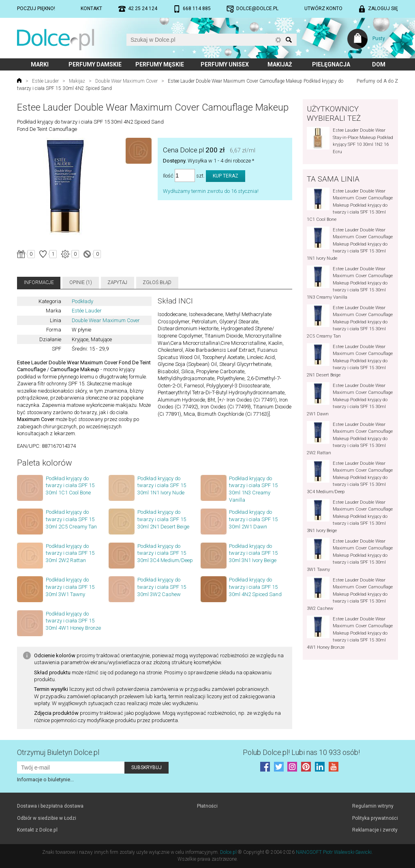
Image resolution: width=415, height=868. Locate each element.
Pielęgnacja (331, 64)
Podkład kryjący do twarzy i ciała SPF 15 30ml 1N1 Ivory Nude (162, 485)
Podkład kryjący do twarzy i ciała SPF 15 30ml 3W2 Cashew (162, 587)
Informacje (39, 282)
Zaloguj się (383, 9)
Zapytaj (117, 282)
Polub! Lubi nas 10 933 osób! (301, 752)
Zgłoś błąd (157, 282)
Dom (379, 64)
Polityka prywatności (375, 818)
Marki (40, 64)
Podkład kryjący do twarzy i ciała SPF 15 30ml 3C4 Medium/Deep (165, 553)
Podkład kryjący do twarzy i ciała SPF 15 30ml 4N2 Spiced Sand (255, 587)
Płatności (207, 806)
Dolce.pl (228, 852)
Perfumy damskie (95, 64)
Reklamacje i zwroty (375, 830)
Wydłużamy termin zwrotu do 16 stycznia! (211, 191)
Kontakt (91, 9)
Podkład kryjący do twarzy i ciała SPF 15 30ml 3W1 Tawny (70, 587)
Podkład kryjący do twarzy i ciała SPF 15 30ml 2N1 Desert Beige (163, 519)
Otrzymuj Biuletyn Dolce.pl (58, 752)
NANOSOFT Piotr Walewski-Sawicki (334, 852)
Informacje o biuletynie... (45, 779)
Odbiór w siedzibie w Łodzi (47, 818)
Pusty (379, 38)
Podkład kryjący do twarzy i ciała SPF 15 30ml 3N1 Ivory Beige (253, 553)
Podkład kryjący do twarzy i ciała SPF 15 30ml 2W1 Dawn (253, 519)
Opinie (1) (81, 282)
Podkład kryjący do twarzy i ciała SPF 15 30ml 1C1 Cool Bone (70, 485)
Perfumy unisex (225, 64)
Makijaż (280, 64)
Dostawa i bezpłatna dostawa (50, 806)
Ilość (168, 176)
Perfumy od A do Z (377, 81)
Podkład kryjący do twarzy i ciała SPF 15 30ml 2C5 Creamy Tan (71, 519)
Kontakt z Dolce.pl (37, 830)
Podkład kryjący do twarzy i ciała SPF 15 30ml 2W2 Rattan (70, 553)
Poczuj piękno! (36, 9)
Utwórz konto (323, 9)
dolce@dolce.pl (257, 9)
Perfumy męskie (160, 64)
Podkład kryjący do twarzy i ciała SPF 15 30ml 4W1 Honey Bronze (73, 621)
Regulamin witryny (373, 806)
